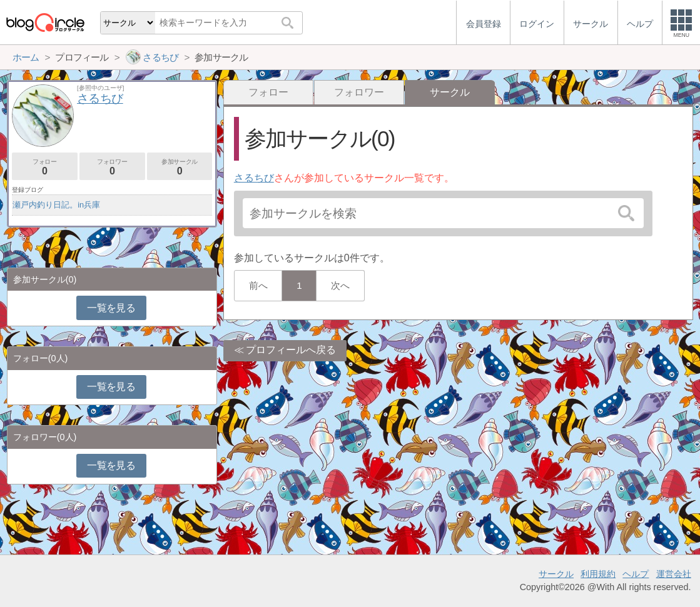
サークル (556, 574)
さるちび (254, 178)
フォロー (268, 92)
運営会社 (674, 574)
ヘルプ (636, 574)
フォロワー (359, 92)
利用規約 (598, 574)
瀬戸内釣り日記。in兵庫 (56, 205)
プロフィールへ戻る (291, 350)
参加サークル (180, 167)
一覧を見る (111, 308)
